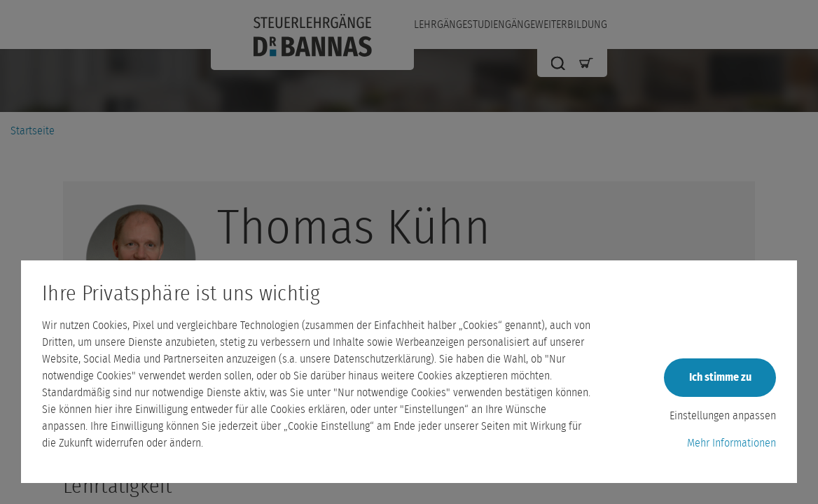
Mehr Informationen (732, 443)
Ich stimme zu (720, 377)
